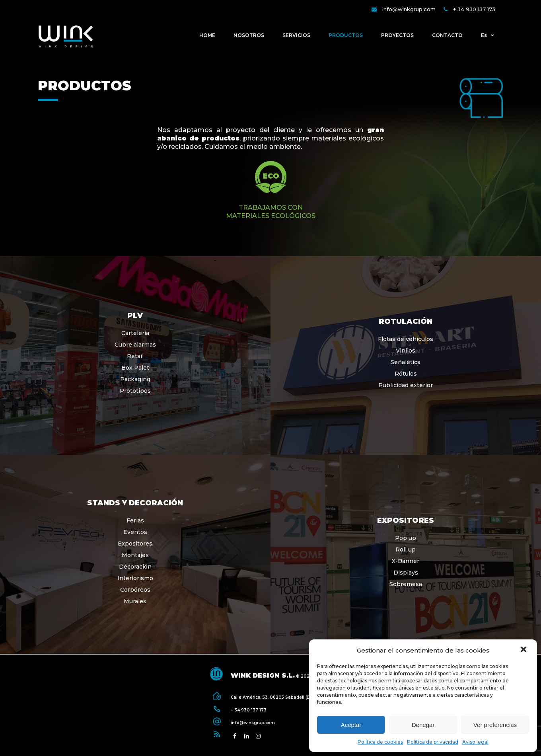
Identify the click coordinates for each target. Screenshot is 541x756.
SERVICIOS (296, 35)
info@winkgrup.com (409, 9)
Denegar (423, 725)
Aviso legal (475, 742)
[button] (524, 650)
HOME (207, 35)
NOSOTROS (249, 35)
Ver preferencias (495, 725)
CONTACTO (447, 35)
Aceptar (351, 725)
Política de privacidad (433, 742)
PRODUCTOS (346, 35)
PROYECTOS (397, 35)
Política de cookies (380, 742)
